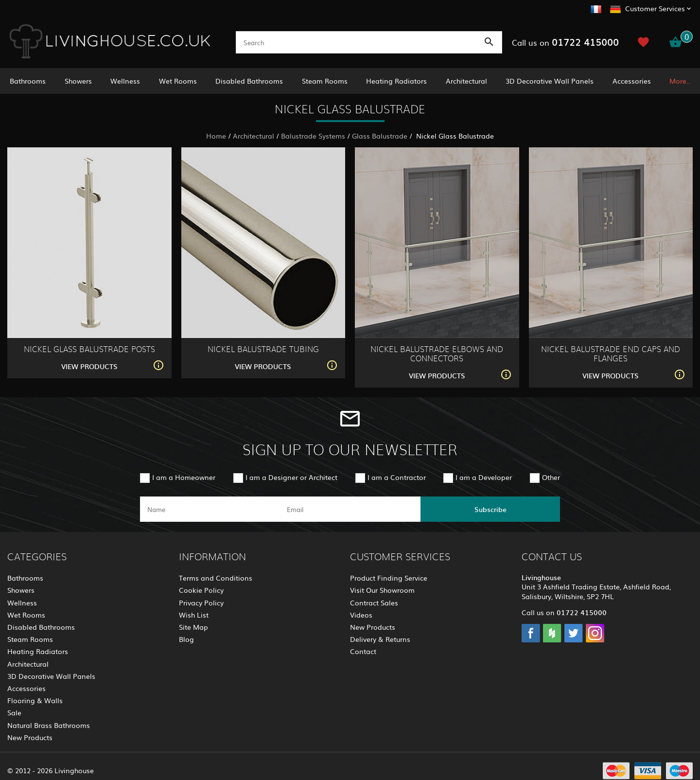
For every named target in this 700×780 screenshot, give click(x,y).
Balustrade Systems (313, 136)
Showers (78, 81)
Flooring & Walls (35, 700)
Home (216, 136)
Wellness (125, 81)
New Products (30, 737)
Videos (361, 615)
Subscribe (490, 509)
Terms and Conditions (216, 578)
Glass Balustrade (380, 136)
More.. (680, 81)
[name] (210, 509)
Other (551, 477)
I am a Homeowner (184, 477)
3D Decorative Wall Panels (550, 81)
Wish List (194, 615)
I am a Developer (484, 477)
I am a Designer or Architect (291, 477)
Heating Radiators (396, 81)
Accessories (632, 81)
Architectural (466, 81)
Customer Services (655, 8)
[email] (349, 509)
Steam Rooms (325, 81)
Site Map (193, 627)
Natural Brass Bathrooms (49, 725)
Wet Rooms (178, 81)
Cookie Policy (201, 590)
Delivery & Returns (380, 639)
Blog (186, 639)
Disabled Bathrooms (249, 81)
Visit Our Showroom (382, 590)
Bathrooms (28, 81)
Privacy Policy (201, 603)
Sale (14, 712)
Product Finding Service (389, 578)
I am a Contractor (397, 477)
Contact (363, 651)
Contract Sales (374, 603)
